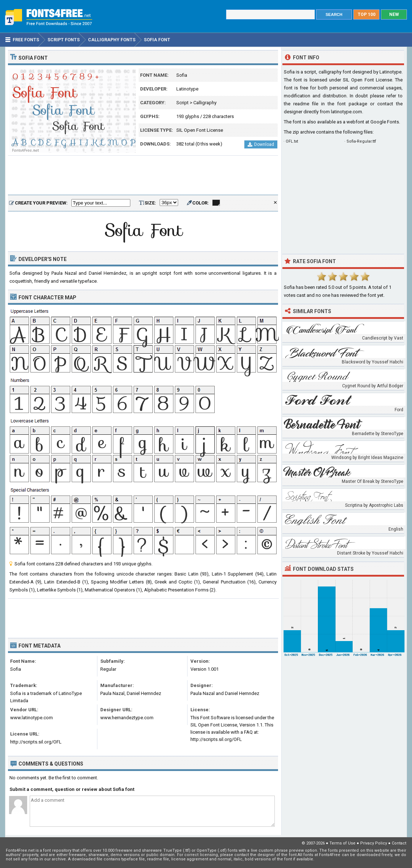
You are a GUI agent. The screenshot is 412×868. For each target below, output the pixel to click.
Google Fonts (385, 122)
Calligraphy (205, 103)
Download (261, 144)
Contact (399, 843)
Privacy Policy (374, 843)
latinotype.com (346, 112)
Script (182, 103)
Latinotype (187, 89)
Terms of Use (342, 843)
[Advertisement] (143, 176)
